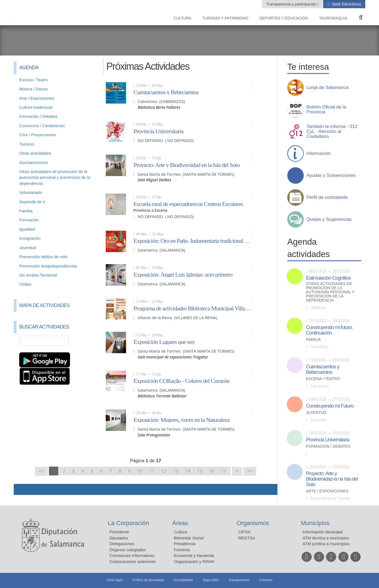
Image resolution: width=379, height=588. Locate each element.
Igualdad (27, 229)
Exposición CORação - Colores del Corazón (181, 381)
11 (152, 471)
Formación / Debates (38, 116)
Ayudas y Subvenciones (331, 175)
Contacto (266, 580)
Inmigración (30, 238)
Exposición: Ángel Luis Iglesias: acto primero (183, 274)
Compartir (21, 489)
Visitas (25, 284)
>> (250, 471)
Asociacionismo (34, 162)
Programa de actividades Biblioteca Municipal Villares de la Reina (193, 308)
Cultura (182, 18)
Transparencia (239, 580)
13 (176, 471)
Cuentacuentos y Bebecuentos (166, 92)
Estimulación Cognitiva (328, 278)
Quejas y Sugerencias (329, 219)
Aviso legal (115, 580)
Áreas (180, 523)
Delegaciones (122, 544)
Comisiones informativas (132, 555)
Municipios (315, 523)
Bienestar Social (189, 538)
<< (41, 471)
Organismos (253, 523)
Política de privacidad (148, 580)
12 (164, 471)
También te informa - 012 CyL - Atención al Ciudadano (332, 132)
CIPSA (244, 532)
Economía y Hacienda (194, 555)
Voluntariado (31, 192)
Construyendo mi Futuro (330, 406)
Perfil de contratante (327, 197)
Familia (26, 211)
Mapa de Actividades (44, 305)
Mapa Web (211, 580)
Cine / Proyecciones (37, 135)
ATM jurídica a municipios (326, 544)
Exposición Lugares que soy (164, 342)
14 (188, 471)
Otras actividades (35, 153)
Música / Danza (33, 89)
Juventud (28, 248)
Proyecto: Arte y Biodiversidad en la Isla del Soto (186, 165)
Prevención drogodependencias (48, 266)
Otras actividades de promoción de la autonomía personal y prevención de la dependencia (55, 177)
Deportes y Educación (284, 18)
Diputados (119, 538)
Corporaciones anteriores (133, 561)
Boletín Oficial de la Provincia (326, 110)
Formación (29, 220)
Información (319, 154)
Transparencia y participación (292, 4)
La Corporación (129, 523)
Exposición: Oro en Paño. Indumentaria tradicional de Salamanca (193, 241)
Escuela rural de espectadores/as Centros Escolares (188, 204)
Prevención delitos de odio (43, 257)
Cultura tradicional (36, 107)
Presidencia (185, 544)
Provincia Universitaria (158, 131)
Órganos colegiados (128, 550)
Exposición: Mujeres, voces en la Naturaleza (181, 420)
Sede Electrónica (346, 4)
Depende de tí (32, 202)
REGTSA (247, 538)
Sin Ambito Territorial (38, 275)
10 (140, 471)
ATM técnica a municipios (326, 538)
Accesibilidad (183, 580)
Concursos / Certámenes (42, 126)
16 (212, 471)
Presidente (119, 532)
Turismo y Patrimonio (225, 18)
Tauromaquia (333, 18)
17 (224, 471)
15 (200, 471)
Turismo (27, 144)
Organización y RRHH (194, 561)
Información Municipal (323, 532)
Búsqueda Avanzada (90, 341)
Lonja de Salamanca (328, 88)
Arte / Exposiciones (37, 98)
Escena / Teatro (34, 80)
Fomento (182, 550)
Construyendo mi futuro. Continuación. (329, 330)
